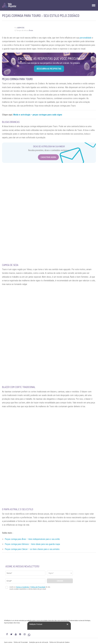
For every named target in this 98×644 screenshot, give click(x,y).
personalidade (86, 38)
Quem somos (8, 642)
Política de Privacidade (21, 642)
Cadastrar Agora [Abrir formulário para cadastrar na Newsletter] (48, 157)
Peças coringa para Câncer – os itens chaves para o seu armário (32, 549)
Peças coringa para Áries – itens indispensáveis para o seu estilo (32, 539)
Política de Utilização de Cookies (60, 642)
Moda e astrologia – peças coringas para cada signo (38, 115)
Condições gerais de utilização (39, 642)
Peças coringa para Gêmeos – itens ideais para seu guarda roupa (32, 544)
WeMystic (21, 28)
